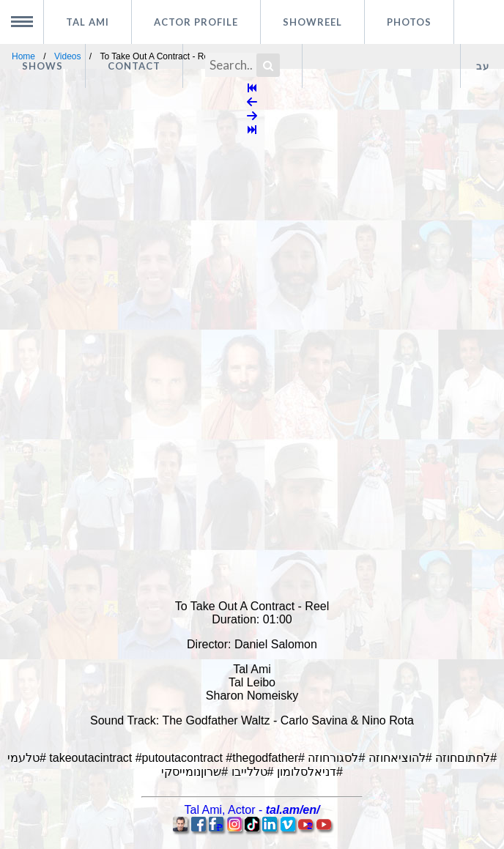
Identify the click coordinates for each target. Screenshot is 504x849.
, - (252, 810)
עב (483, 66)
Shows (42, 66)
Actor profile (196, 22)
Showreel (312, 22)
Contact (134, 66)
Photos (409, 22)
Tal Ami (88, 22)
